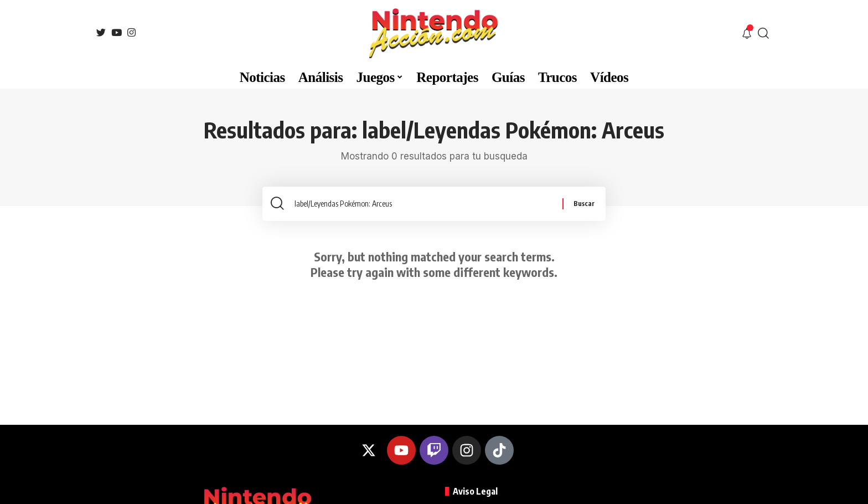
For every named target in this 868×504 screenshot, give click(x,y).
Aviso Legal (475, 491)
